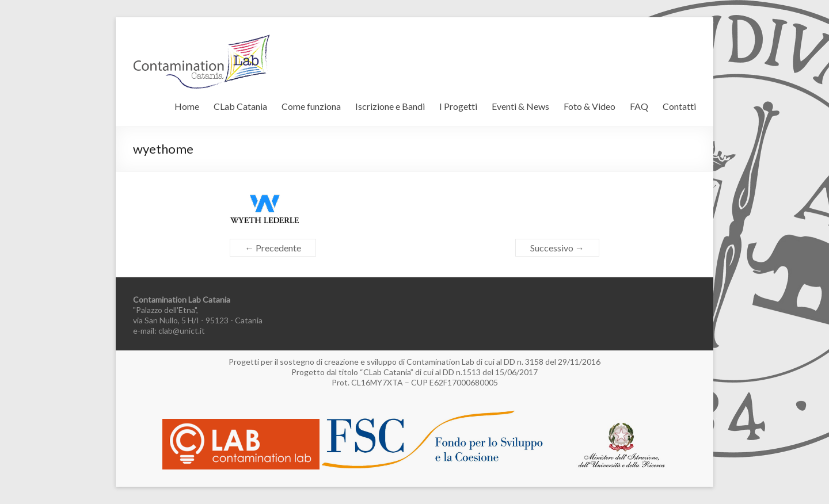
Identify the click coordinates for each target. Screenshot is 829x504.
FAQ (639, 106)
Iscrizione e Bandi (390, 106)
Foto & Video (590, 106)
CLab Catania (240, 106)
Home (187, 106)
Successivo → (557, 248)
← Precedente (273, 248)
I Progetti (458, 106)
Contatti (679, 106)
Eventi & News (520, 106)
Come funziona (311, 106)
